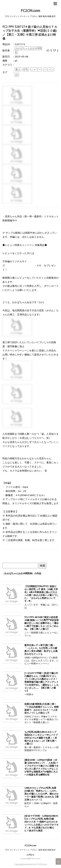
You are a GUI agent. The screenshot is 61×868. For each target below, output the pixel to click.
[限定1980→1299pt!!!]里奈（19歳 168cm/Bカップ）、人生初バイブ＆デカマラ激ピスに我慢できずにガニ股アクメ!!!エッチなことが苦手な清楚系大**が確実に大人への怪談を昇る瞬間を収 (41, 767)
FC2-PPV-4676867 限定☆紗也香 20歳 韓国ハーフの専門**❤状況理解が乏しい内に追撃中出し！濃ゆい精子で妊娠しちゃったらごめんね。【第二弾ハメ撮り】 (41, 623)
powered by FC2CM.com (35, 864)
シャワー (36, 69)
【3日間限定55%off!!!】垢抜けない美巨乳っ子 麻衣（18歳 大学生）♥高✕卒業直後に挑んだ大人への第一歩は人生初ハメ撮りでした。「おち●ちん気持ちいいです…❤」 (41, 594)
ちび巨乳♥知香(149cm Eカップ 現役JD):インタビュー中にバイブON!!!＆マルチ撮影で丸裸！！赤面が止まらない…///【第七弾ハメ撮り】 (41, 738)
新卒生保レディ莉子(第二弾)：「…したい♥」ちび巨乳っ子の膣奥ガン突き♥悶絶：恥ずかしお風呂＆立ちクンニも (41, 650)
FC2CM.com (30, 11)
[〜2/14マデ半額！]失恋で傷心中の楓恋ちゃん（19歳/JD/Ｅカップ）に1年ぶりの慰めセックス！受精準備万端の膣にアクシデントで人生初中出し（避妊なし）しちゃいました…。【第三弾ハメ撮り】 (41, 682)
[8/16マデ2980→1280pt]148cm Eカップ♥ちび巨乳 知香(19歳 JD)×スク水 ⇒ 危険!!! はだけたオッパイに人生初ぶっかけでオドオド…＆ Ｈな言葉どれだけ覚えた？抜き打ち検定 (41, 823)
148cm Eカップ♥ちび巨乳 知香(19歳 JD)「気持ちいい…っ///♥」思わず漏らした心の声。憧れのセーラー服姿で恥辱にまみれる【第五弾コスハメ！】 (41, 794)
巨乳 (26, 69)
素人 (18, 69)
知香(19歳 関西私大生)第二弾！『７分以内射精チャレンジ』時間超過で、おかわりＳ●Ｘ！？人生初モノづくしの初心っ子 (41, 708)
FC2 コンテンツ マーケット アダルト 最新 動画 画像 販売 (30, 850)
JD (17, 75)
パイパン (49, 69)
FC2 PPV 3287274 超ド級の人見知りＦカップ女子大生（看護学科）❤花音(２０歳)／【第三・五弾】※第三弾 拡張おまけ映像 (30, 33)
